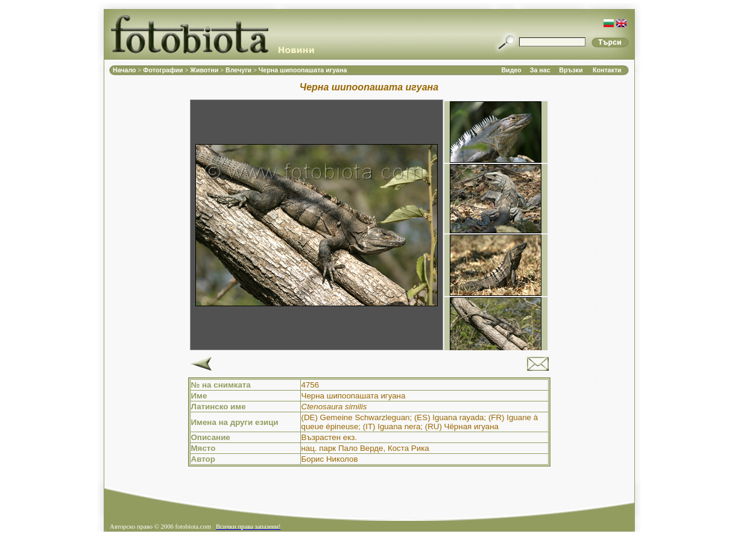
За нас (540, 70)
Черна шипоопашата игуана (303, 70)
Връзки (571, 70)
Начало (125, 70)
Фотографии (164, 70)
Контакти (607, 70)
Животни (205, 70)
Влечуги (239, 70)
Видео (511, 70)
